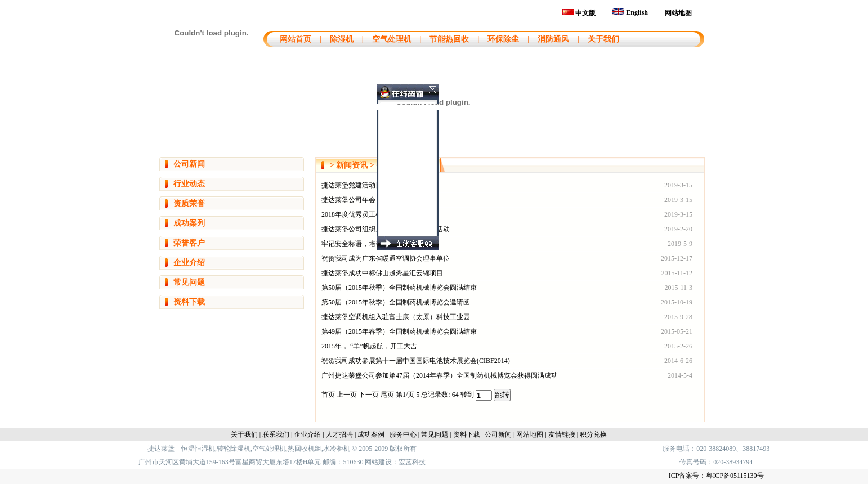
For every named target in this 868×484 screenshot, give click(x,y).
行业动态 (189, 184)
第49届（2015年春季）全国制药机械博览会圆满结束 (399, 331)
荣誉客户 (189, 243)
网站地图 (678, 13)
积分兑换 (593, 434)
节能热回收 (449, 39)
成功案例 (371, 434)
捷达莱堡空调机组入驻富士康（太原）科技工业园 (396, 317)
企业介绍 (189, 263)
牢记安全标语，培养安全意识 (365, 244)
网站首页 (294, 39)
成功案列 (189, 223)
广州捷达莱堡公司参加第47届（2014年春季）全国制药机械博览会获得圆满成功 (440, 375)
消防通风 (553, 39)
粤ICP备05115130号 (735, 476)
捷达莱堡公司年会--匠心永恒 (364, 200)
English (630, 12)
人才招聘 (339, 434)
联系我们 (276, 434)
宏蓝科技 (412, 462)
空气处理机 (392, 39)
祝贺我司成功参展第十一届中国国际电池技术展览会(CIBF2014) (416, 361)
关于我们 (603, 39)
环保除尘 (503, 39)
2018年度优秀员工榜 (352, 214)
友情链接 (562, 434)
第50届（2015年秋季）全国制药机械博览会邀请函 (396, 302)
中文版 (579, 13)
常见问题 (189, 282)
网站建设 (378, 462)
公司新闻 (189, 164)
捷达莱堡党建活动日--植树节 (364, 185)
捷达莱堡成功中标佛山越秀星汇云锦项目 (382, 273)
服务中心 (403, 434)
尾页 (388, 395)
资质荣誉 (189, 203)
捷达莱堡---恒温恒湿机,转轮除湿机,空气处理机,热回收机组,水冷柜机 (249, 449)
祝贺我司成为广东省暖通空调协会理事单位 (386, 258)
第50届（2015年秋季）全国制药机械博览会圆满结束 (399, 288)
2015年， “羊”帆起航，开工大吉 (369, 346)
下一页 (370, 395)
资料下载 (189, 302)
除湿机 (342, 39)
